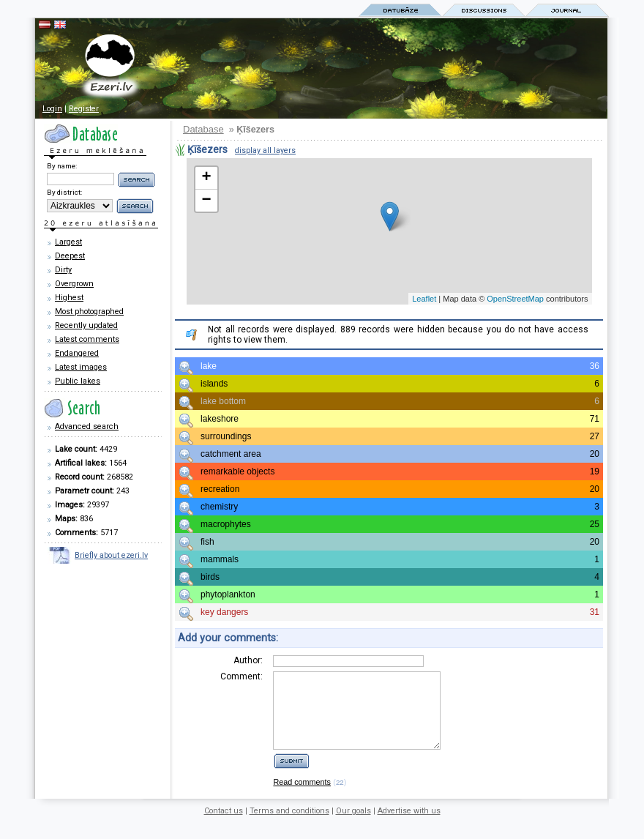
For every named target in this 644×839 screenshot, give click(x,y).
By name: (62, 166)
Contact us (224, 826)
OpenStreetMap (515, 299)
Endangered (77, 353)
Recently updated (86, 325)
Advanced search (87, 426)
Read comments (302, 797)
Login (52, 109)
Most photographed (89, 312)
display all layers (265, 150)
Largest (68, 242)
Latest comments (87, 339)
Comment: (241, 676)
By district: (64, 192)
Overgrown (74, 284)
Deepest (70, 256)
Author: (248, 660)
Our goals (353, 826)
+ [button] (206, 178)
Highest (69, 298)
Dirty (63, 270)
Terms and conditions (289, 826)
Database (203, 129)
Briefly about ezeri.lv (111, 555)
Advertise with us (409, 826)
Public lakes (78, 381)
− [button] (206, 201)
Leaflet (424, 299)
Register (84, 109)
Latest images (81, 367)
